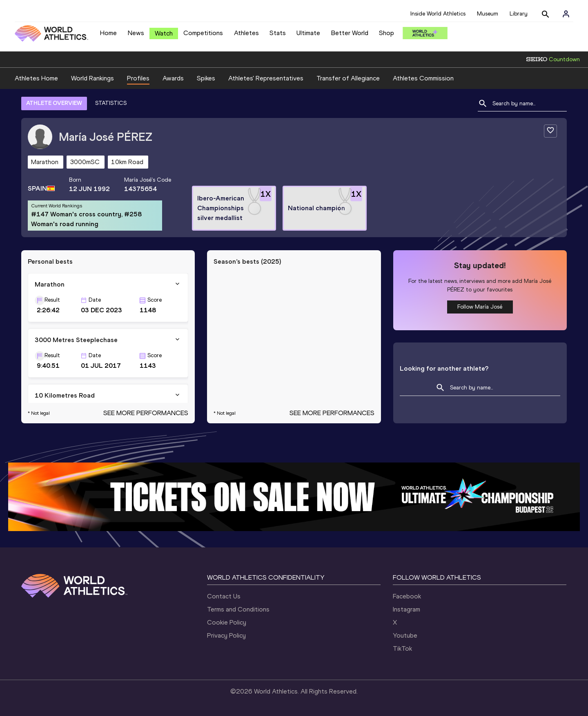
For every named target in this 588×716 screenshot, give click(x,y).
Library (519, 14)
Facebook (407, 596)
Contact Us (224, 596)
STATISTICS (111, 103)
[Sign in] (566, 14)
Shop (386, 33)
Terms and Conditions (238, 609)
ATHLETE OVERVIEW (54, 103)
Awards (173, 78)
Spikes (206, 78)
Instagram (406, 609)
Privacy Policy (226, 635)
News (136, 33)
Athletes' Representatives (266, 78)
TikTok (402, 648)
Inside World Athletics (438, 14)
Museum (488, 14)
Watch (164, 33)
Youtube (405, 635)
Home (108, 33)
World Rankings (92, 78)
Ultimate (308, 33)
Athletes (246, 33)
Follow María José (480, 307)
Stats (278, 33)
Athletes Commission (423, 78)
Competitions (203, 33)
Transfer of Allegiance (348, 78)
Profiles (138, 78)
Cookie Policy (227, 622)
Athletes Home (36, 78)
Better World (350, 33)
